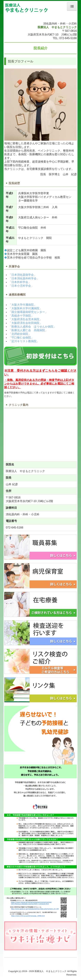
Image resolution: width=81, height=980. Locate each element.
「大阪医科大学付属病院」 (25, 308)
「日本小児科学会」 (21, 286)
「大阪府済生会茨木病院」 (25, 319)
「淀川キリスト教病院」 (24, 341)
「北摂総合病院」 (20, 334)
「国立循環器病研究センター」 (28, 312)
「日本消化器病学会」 (23, 275)
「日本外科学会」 (20, 282)
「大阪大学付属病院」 (23, 305)
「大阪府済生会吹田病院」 (25, 323)
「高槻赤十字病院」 (21, 316)
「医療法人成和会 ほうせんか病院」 (32, 327)
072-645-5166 (68, 38)
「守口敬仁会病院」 (21, 338)
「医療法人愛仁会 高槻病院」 (28, 330)
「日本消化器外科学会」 (24, 278)
